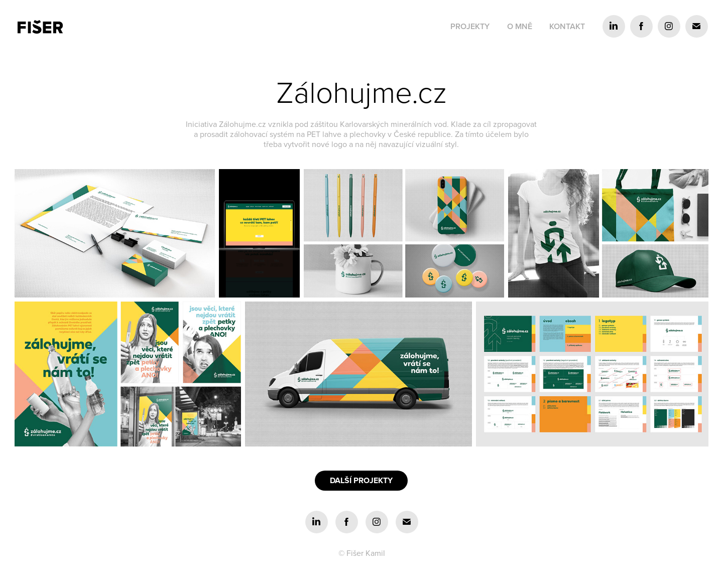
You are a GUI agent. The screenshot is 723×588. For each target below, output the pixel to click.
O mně (520, 26)
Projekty (470, 26)
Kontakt (567, 26)
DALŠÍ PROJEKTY (361, 480)
